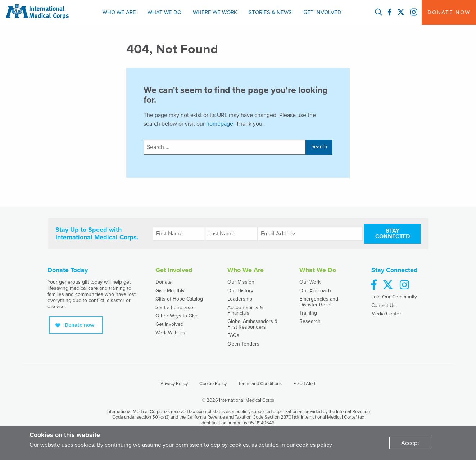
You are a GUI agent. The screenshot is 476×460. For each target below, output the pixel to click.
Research (310, 321)
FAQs (233, 335)
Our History (240, 291)
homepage (220, 124)
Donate (164, 282)
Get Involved (322, 12)
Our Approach (315, 291)
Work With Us (170, 333)
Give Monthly (170, 291)
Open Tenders (243, 344)
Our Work (310, 282)
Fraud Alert (304, 384)
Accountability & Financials (245, 310)
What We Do (164, 12)
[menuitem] (119, 12)
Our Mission (241, 282)
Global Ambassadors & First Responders (253, 324)
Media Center (386, 314)
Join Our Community (394, 297)
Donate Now (449, 12)
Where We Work (215, 12)
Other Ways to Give (177, 316)
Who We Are (119, 12)
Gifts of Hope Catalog (179, 299)
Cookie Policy (213, 384)
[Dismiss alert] (410, 443)
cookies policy (314, 445)
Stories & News (270, 12)
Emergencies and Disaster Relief (319, 302)
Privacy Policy (174, 384)
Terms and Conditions (260, 384)
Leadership (240, 299)
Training (308, 313)
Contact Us (384, 305)
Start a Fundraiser (175, 308)
